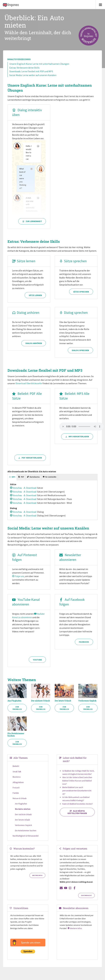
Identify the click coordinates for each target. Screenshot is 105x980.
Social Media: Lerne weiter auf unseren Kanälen (33, 75)
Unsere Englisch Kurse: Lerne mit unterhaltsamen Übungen (39, 64)
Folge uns (18, 577)
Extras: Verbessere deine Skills (24, 68)
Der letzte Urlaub (63, 701)
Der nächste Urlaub (40, 701)
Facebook (84, 660)
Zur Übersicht (86, 896)
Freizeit (16, 788)
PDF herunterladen (30, 458)
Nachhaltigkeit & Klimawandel (26, 836)
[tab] (12, 477)
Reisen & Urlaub (20, 799)
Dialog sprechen (74, 313)
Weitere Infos (37, 876)
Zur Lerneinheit (32, 221)
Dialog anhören (26, 313)
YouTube (37, 660)
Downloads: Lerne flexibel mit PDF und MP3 (31, 71)
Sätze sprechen (73, 261)
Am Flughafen (14, 701)
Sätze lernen (24, 261)
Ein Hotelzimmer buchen (16, 735)
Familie (16, 793)
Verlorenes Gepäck (87, 701)
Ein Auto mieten (23, 809)
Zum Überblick (17, 708)
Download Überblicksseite (29, 383)
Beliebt (16, 767)
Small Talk (17, 772)
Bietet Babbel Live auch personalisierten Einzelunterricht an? (77, 791)
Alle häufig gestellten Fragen (77, 812)
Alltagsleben (18, 783)
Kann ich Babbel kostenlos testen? (78, 804)
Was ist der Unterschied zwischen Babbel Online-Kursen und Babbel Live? (77, 781)
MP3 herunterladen (77, 458)
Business (17, 777)
